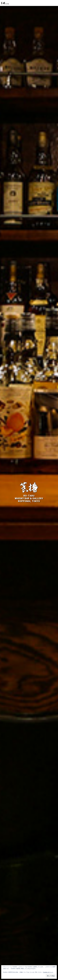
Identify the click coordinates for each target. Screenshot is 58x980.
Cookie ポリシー (48, 972)
